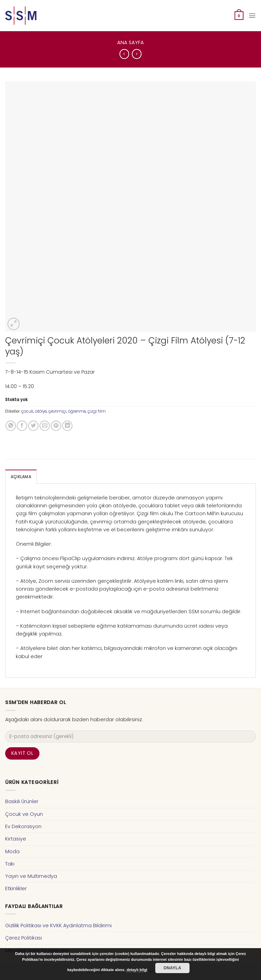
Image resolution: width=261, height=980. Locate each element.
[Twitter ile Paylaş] (33, 426)
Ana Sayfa (130, 43)
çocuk (27, 411)
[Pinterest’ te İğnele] (56, 426)
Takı (10, 864)
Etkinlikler (16, 888)
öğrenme (77, 411)
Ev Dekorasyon (23, 826)
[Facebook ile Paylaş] (22, 426)
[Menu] (252, 16)
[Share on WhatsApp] (11, 426)
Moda (12, 851)
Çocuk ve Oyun (24, 814)
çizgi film (97, 411)
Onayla (172, 968)
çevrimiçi (57, 411)
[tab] (21, 477)
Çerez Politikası (24, 938)
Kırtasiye (16, 839)
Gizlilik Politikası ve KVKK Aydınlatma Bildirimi (58, 925)
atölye (41, 411)
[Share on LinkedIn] (67, 426)
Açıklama (21, 477)
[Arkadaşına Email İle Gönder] (45, 426)
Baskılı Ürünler (22, 801)
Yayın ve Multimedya (31, 876)
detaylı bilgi (137, 970)
